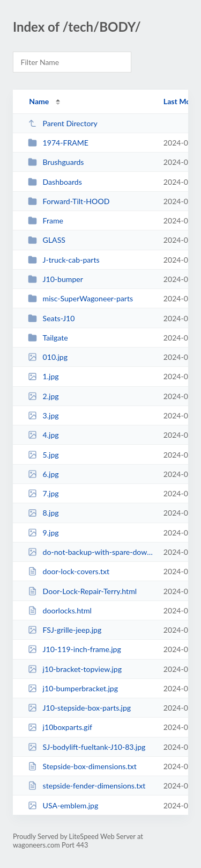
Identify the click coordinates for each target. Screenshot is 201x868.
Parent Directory (63, 123)
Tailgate (48, 338)
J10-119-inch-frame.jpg (75, 649)
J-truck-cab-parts (64, 260)
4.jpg (43, 435)
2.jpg (43, 396)
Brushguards (56, 162)
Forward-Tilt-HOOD (69, 201)
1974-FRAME (58, 143)
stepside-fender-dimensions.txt (87, 786)
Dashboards (55, 182)
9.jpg (43, 533)
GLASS (47, 240)
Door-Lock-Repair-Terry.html (82, 591)
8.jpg (43, 513)
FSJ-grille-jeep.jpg (65, 630)
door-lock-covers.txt (69, 571)
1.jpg (43, 376)
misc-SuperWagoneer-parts (80, 298)
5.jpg (43, 455)
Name (39, 101)
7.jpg (43, 493)
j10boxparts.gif (60, 727)
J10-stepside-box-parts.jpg (79, 708)
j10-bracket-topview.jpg (75, 669)
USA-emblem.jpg (63, 805)
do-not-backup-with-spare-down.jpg (91, 552)
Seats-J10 (51, 318)
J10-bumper (55, 279)
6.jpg (43, 474)
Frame (46, 220)
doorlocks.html (60, 610)
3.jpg (43, 415)
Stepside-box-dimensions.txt (82, 766)
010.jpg (48, 357)
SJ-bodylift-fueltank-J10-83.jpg (87, 747)
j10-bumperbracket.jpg (73, 688)
